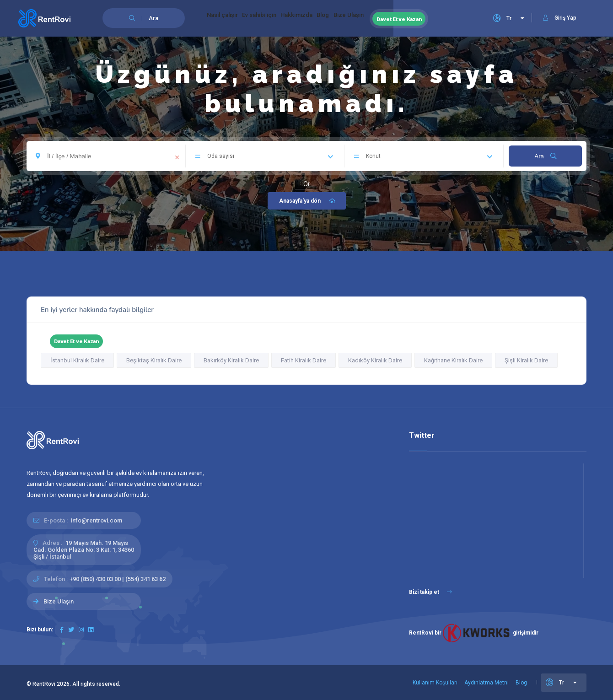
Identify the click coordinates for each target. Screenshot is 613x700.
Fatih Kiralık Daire (304, 360)
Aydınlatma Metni (487, 683)
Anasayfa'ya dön (308, 201)
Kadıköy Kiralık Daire (375, 360)
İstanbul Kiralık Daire (77, 360)
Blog (361, 19)
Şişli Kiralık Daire (526, 360)
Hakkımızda (325, 19)
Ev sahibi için (277, 19)
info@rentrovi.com (97, 520)
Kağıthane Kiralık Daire (453, 360)
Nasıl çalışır (228, 19)
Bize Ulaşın (396, 19)
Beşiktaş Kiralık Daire (154, 360)
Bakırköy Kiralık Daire (231, 360)
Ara (545, 156)
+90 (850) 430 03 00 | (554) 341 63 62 (118, 579)
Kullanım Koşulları (435, 683)
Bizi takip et (430, 592)
